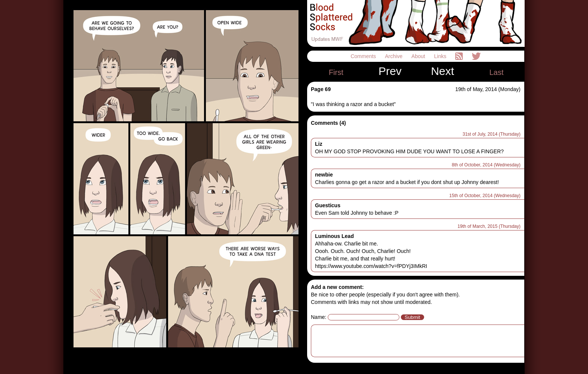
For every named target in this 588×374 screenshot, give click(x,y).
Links (441, 56)
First (336, 72)
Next (442, 71)
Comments (364, 56)
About (419, 56)
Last (496, 72)
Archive (395, 56)
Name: (319, 317)
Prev (390, 71)
